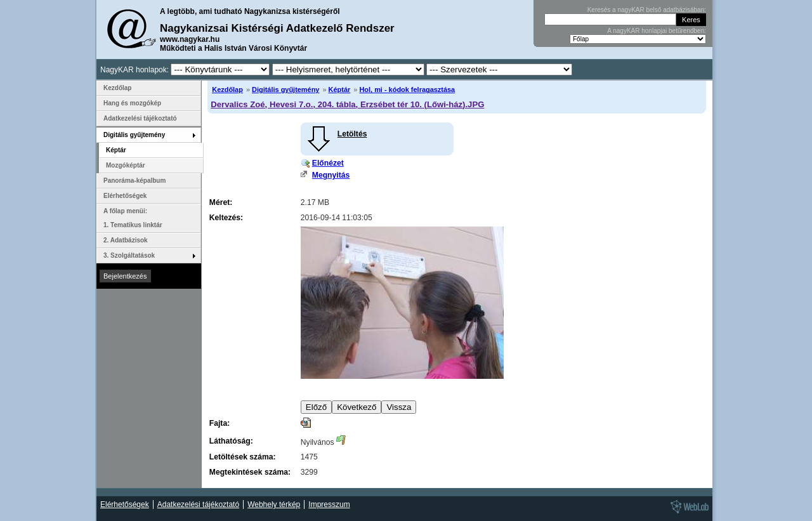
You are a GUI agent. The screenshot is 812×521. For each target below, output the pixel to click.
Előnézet (328, 163)
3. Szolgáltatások (129, 255)
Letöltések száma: (243, 457)
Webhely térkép (274, 505)
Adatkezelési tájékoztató (140, 118)
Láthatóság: (231, 441)
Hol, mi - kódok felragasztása (407, 89)
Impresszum (329, 505)
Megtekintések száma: (250, 472)
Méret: (221, 202)
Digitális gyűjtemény (285, 89)
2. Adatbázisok (126, 240)
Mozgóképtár (126, 165)
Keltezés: (226, 218)
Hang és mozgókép (132, 103)
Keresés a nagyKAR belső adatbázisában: (647, 10)
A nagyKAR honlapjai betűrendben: (657, 31)
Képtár (340, 89)
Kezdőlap (227, 89)
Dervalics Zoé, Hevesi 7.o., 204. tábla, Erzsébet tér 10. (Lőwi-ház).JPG (347, 104)
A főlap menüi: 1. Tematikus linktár (133, 218)
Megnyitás (331, 175)
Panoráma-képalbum (134, 181)
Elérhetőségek (125, 196)
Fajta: (219, 423)
